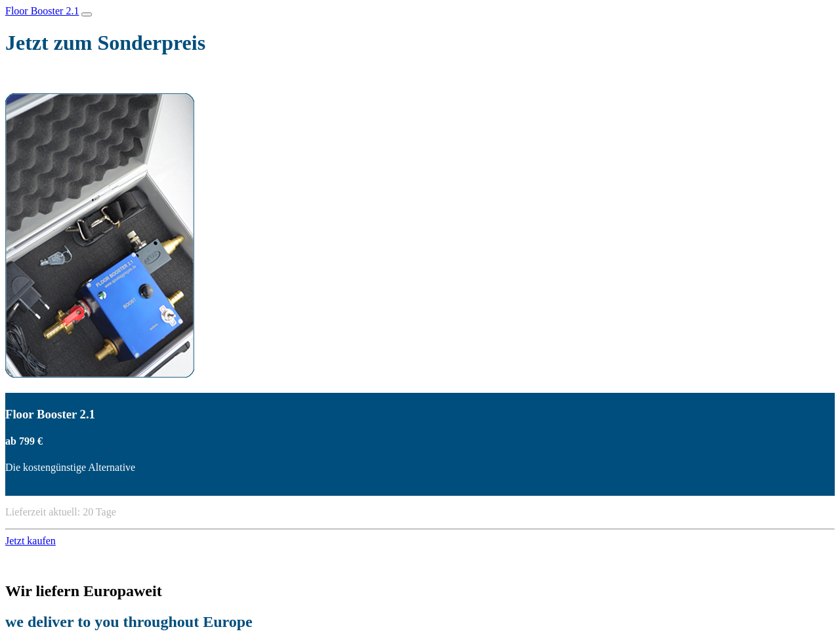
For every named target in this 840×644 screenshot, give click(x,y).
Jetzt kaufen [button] (31, 541)
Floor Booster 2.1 (42, 11)
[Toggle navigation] (87, 14)
